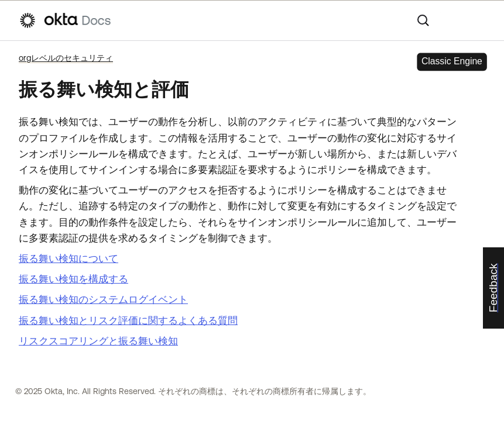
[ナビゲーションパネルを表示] (479, 20)
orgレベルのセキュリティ (66, 58)
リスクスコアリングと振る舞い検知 (98, 341)
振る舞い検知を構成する (73, 279)
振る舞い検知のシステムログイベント (103, 299)
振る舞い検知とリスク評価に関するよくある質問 (128, 320)
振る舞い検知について (68, 258)
